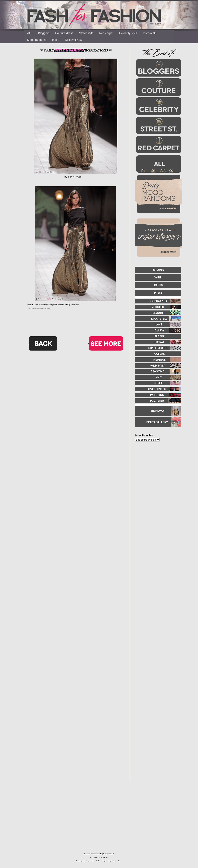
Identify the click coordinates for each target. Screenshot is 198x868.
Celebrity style (128, 33)
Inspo (56, 40)
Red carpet (106, 33)
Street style (86, 33)
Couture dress (64, 33)
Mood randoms (37, 40)
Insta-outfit (150, 33)
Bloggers (44, 33)
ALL (30, 33)
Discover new (74, 40)
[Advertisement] (157, 483)
